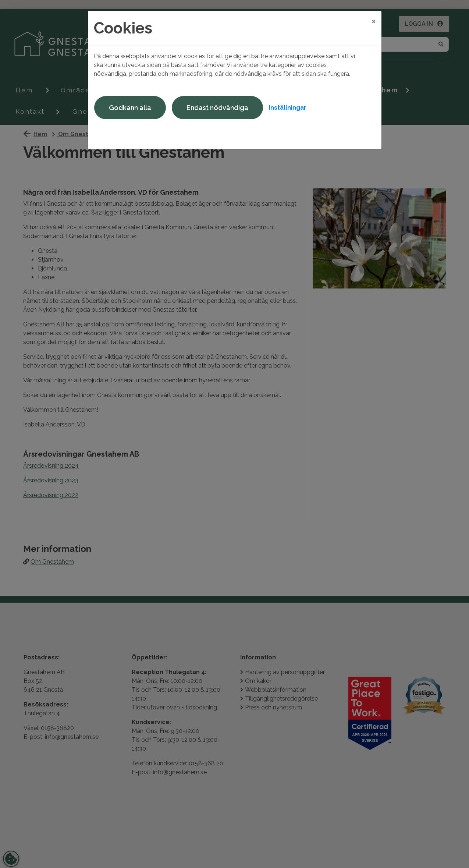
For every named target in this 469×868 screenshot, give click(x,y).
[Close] (374, 21)
